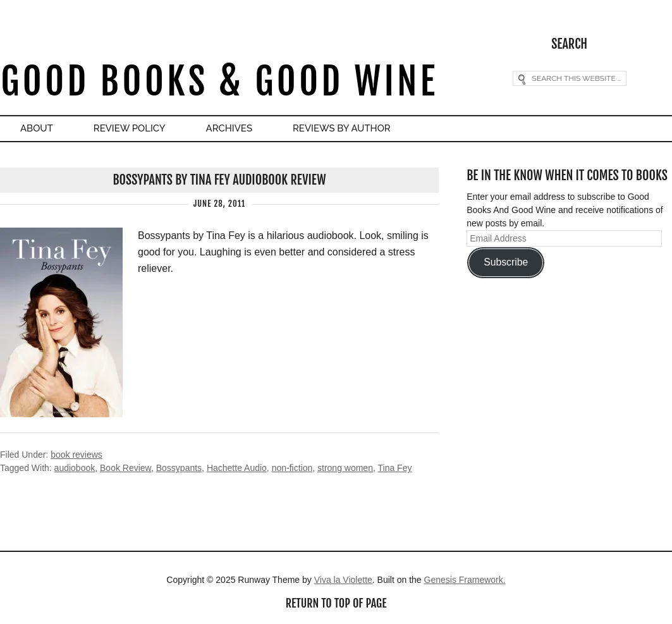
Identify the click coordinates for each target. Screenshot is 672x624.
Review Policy (130, 128)
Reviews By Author (342, 128)
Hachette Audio (237, 468)
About (37, 128)
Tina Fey (394, 468)
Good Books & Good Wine (219, 81)
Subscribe (506, 262)
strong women (345, 468)
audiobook (75, 468)
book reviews (76, 455)
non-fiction (292, 468)
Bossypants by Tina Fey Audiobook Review (219, 180)
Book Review (125, 468)
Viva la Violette (343, 580)
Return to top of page (336, 603)
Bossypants (179, 468)
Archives (229, 128)
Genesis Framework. (465, 580)
